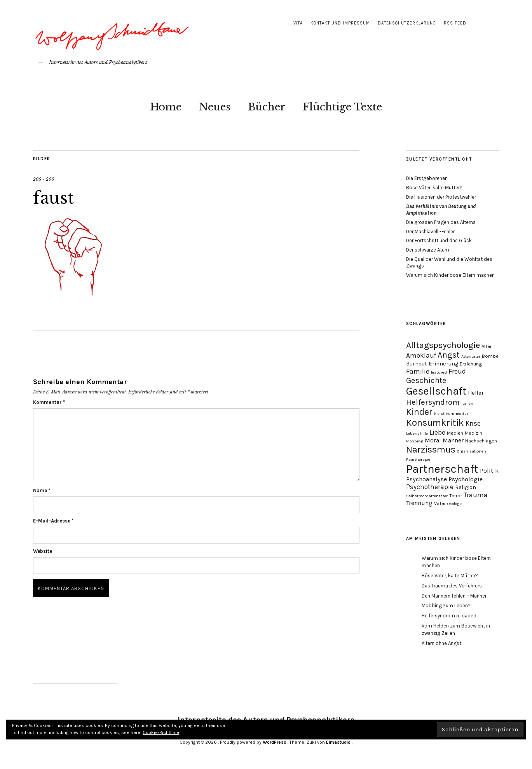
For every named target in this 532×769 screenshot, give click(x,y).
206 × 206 (44, 179)
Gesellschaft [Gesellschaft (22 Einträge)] (436, 391)
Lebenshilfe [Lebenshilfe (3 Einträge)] (417, 433)
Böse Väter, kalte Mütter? (434, 188)
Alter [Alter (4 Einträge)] (487, 346)
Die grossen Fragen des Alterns (441, 222)
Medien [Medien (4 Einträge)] (455, 433)
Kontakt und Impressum (340, 23)
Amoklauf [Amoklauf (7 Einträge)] (421, 355)
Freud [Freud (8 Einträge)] (457, 371)
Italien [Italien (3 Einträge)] (467, 403)
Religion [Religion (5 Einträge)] (466, 487)
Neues (215, 107)
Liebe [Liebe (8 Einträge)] (437, 432)
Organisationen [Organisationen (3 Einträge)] (472, 451)
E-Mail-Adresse (53, 521)
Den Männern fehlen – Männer (454, 596)
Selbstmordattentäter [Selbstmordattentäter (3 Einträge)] (427, 496)
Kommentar (49, 402)
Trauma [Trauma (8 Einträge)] (476, 495)
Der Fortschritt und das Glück (439, 240)
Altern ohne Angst (441, 643)
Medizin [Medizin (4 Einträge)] (474, 433)
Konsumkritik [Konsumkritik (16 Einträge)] (435, 423)
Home (166, 107)
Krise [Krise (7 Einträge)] (473, 423)
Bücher (267, 107)
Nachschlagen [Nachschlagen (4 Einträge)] (481, 441)
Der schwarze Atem (428, 250)
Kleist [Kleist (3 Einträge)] (439, 413)
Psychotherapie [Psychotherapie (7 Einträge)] (430, 487)
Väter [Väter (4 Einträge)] (440, 503)
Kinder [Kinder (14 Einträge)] (419, 412)
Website (43, 551)
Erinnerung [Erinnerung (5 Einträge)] (443, 364)
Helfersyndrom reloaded (449, 616)
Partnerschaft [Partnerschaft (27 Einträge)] (442, 469)
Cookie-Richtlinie (161, 732)
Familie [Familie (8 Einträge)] (418, 371)
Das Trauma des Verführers (452, 586)
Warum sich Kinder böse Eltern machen (450, 275)
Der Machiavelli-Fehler (430, 232)
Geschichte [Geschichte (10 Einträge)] (426, 380)
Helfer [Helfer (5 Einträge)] (476, 393)
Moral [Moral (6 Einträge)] (433, 440)
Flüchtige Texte (342, 107)
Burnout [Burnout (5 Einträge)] (417, 364)
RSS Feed (455, 23)
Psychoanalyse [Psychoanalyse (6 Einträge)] (426, 479)
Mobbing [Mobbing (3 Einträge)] (415, 441)
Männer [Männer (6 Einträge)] (453, 440)
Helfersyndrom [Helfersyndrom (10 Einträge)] (433, 402)
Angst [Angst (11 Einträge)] (449, 355)
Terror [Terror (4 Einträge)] (456, 495)
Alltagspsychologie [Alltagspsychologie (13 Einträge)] (443, 345)
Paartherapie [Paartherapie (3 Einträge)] (418, 459)
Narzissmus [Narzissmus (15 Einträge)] (431, 449)
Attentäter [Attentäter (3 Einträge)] (471, 356)
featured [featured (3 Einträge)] (439, 372)
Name (42, 490)
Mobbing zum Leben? (446, 606)
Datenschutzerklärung (407, 23)
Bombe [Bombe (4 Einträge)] (490, 356)
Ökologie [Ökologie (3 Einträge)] (455, 504)
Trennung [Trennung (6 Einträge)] (419, 503)
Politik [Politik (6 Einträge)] (489, 471)
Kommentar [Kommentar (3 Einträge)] (457, 413)
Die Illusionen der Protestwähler (441, 197)
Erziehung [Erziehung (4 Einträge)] (471, 364)
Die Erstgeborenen (427, 178)
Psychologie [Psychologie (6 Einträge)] (466, 479)
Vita (298, 23)
